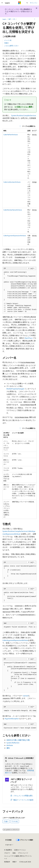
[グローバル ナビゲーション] (2, 3)
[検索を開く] (27, 3)
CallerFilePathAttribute (11, 135)
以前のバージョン (20, 850)
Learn (4, 19)
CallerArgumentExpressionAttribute (15, 236)
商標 (14, 862)
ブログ (6, 853)
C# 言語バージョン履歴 (23, 107)
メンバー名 (8, 40)
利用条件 (7, 862)
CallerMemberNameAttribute (13, 210)
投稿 (14, 853)
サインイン (34, 3)
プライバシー (22, 853)
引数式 (6, 43)
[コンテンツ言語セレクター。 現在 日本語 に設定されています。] (8, 840)
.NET (10, 19)
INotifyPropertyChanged (15, 389)
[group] (19, 187)
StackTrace (29, 338)
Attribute (10, 745)
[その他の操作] (35, 19)
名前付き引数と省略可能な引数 (18, 740)
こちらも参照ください (11, 46)
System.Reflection (13, 743)
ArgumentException (12, 719)
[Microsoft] (20, 3)
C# (14, 19)
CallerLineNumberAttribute (12, 182)
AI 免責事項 (8, 850)
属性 (8, 748)
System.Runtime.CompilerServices (24, 115)
